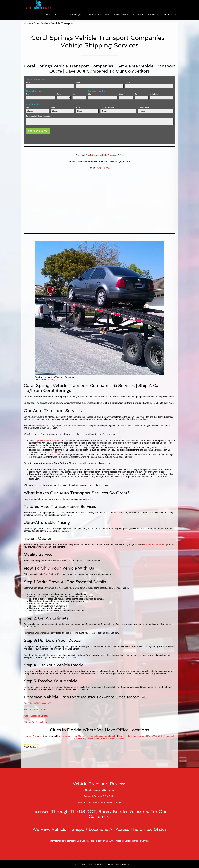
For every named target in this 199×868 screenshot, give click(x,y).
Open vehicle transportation (48, 440)
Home (27, 23)
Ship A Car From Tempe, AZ (37, 710)
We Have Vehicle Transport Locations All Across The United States (99, 829)
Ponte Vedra (153, 736)
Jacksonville (103, 736)
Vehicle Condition (107, 107)
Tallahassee (93, 738)
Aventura (37, 736)
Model (78, 107)
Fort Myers (79, 736)
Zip (74, 94)
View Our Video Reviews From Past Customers (100, 803)
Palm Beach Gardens (136, 736)
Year (28, 107)
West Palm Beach (109, 738)
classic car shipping (53, 452)
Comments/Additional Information (38, 116)
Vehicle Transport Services (45, 5)
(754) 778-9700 (103, 168)
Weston (123, 738)
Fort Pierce (91, 736)
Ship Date (154, 94)
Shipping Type (143, 107)
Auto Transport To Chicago (36, 716)
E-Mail (78, 82)
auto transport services (43, 426)
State (59, 94)
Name (28, 82)
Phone (128, 82)
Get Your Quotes (38, 131)
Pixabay (51, 380)
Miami (121, 736)
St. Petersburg (80, 738)
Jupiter (114, 736)
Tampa (28, 736)
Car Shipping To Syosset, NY (37, 703)
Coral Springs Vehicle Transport (101, 155)
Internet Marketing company (62, 841)
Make (53, 107)
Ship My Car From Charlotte (37, 722)
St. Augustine (167, 736)
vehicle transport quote (154, 545)
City (27, 94)
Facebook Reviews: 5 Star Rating (99, 796)
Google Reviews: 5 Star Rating (99, 790)
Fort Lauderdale (65, 736)
